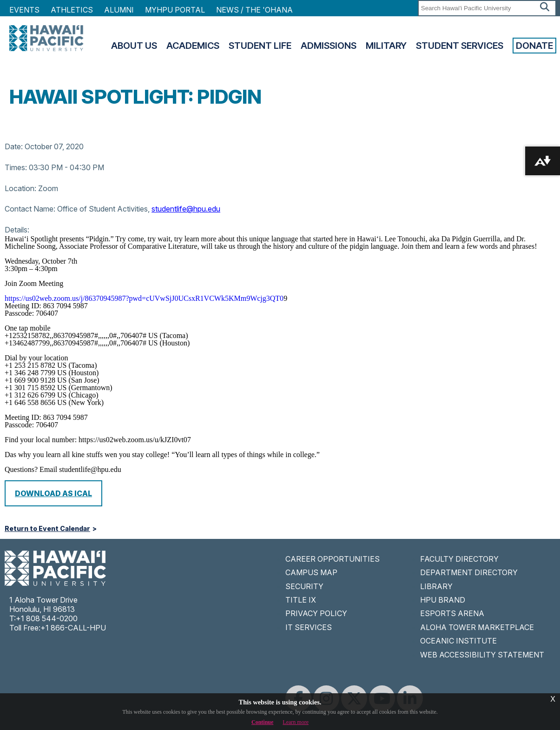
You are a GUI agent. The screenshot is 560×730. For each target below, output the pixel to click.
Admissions (329, 46)
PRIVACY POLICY (316, 613)
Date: (14, 146)
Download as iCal (53, 493)
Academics (193, 46)
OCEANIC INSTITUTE (458, 641)
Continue (262, 722)
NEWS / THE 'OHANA (254, 10)
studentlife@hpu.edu (186, 209)
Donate (534, 46)
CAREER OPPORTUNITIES (333, 559)
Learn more (296, 722)
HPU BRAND (443, 600)
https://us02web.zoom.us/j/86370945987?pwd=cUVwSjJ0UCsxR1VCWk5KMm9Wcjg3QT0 (144, 298)
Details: (17, 230)
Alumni (119, 10)
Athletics (72, 10)
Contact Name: (30, 209)
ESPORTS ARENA (452, 613)
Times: (16, 167)
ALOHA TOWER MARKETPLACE (477, 627)
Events (24, 10)
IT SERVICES (309, 627)
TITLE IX (301, 600)
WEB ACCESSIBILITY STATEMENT (482, 655)
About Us (134, 46)
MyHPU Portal (175, 10)
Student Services (460, 46)
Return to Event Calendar (47, 529)
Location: (20, 188)
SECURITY (304, 586)
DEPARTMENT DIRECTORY (469, 572)
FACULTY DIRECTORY (459, 559)
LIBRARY (436, 586)
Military (386, 46)
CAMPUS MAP (311, 572)
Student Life (260, 46)
